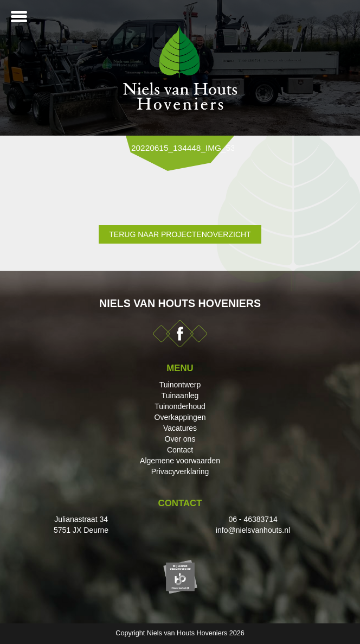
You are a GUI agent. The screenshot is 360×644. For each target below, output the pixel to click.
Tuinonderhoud (180, 406)
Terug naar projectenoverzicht (180, 234)
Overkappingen (180, 417)
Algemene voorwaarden (180, 461)
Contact (180, 450)
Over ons (180, 439)
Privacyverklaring (180, 471)
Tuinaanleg (180, 396)
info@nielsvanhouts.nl (253, 530)
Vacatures (180, 428)
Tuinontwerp (180, 385)
